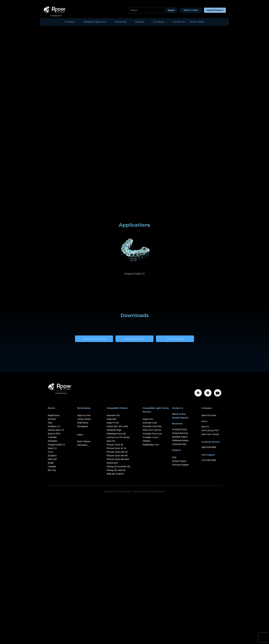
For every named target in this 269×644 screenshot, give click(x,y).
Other (80, 435)
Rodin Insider (197, 22)
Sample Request (215, 10)
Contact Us (179, 22)
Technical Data (175, 339)
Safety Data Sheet (134, 339)
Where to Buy (191, 10)
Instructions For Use (94, 339)
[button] (72, 22)
